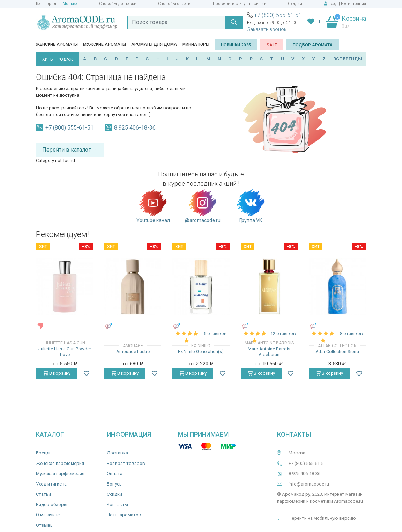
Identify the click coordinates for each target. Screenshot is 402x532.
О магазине (48, 515)
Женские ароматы (57, 44)
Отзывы (45, 525)
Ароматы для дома (154, 44)
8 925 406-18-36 (135, 128)
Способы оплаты (175, 4)
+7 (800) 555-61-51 (278, 15)
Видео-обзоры (52, 505)
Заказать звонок (267, 29)
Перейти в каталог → (70, 150)
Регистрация (353, 4)
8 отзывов (351, 333)
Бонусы (115, 484)
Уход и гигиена (51, 484)
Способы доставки (118, 4)
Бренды (44, 453)
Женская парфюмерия (60, 463)
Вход (333, 4)
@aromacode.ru (203, 206)
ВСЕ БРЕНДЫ (348, 59)
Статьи (43, 494)
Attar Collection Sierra (337, 352)
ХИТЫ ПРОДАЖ (58, 59)
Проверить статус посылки (240, 4)
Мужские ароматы (105, 44)
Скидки (295, 4)
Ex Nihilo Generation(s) (201, 352)
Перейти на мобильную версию (322, 518)
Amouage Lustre (133, 352)
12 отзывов (283, 333)
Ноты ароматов (124, 515)
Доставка (117, 453)
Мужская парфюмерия (60, 473)
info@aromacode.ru (309, 484)
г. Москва (68, 4)
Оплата (115, 473)
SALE (272, 45)
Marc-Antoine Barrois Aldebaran (269, 352)
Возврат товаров (126, 463)
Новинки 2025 (236, 45)
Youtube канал (153, 206)
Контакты (117, 505)
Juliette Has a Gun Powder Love (65, 352)
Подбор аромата (313, 45)
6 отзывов (215, 333)
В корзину (57, 373)
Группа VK (251, 206)
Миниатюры (196, 44)
